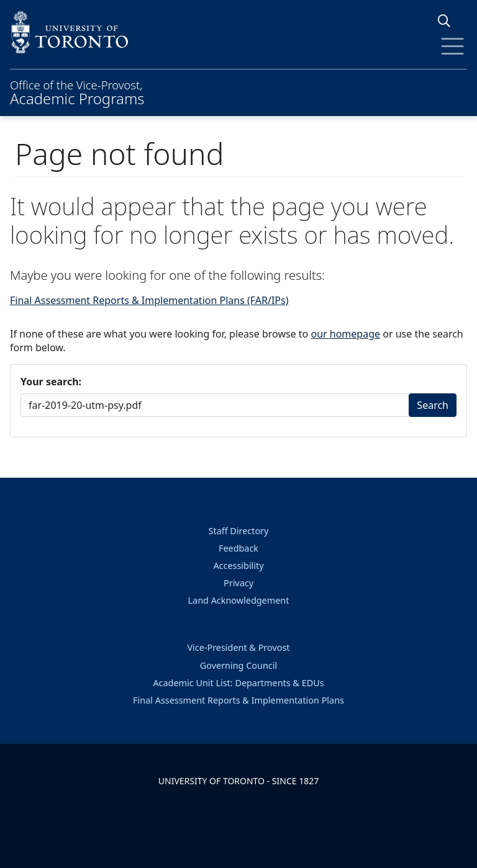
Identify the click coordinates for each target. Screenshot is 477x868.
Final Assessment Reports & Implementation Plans (238, 700)
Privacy (238, 583)
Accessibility (238, 566)
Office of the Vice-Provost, (77, 91)
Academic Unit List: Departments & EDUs (238, 683)
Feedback (238, 548)
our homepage (345, 334)
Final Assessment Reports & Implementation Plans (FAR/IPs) (149, 300)
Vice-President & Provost (238, 647)
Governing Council (238, 665)
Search (433, 405)
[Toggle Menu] (452, 46)
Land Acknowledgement (239, 600)
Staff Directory (239, 531)
